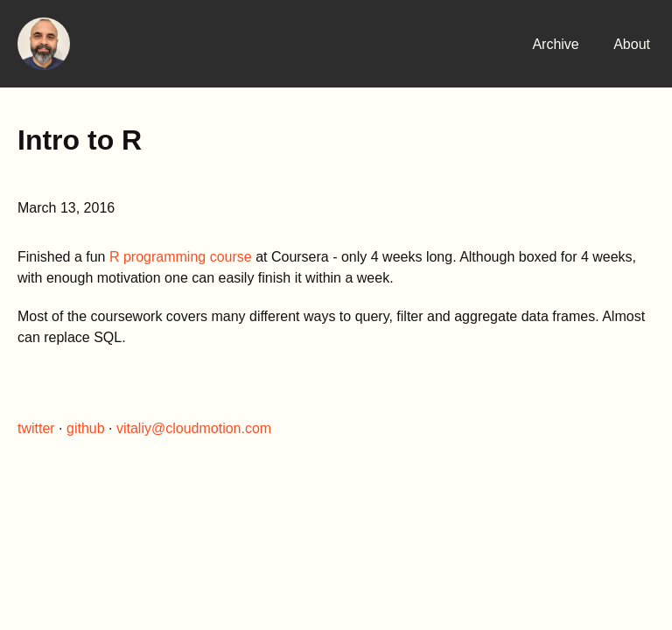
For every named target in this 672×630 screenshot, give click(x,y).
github (86, 428)
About (632, 44)
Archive (555, 44)
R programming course (181, 257)
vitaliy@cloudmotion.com (194, 428)
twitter (36, 428)
